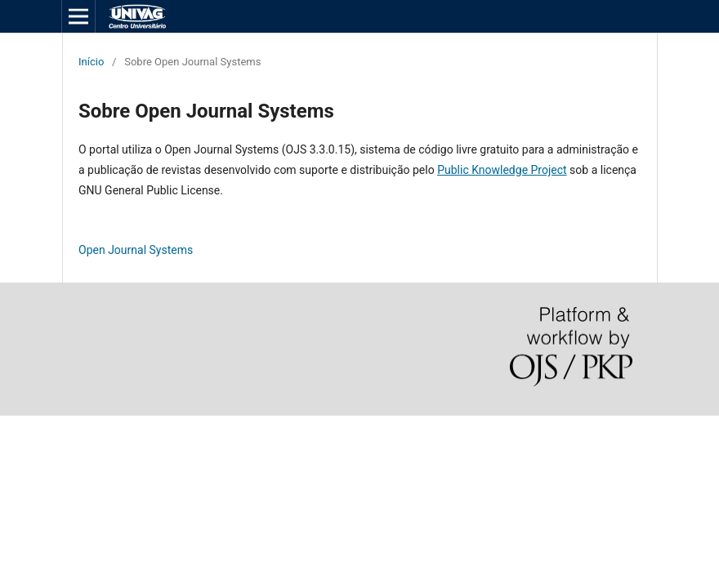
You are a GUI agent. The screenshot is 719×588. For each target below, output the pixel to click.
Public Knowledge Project (502, 170)
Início (91, 62)
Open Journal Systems (136, 250)
